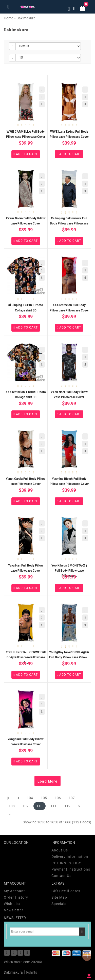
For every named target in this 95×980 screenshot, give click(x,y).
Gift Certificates (66, 891)
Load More (48, 781)
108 (12, 806)
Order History (16, 897)
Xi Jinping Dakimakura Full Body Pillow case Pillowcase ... (69, 223)
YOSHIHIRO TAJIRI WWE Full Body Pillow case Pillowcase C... (26, 657)
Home (8, 18)
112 (67, 806)
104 (30, 798)
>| (10, 814)
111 (53, 806)
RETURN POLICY (66, 863)
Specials (59, 904)
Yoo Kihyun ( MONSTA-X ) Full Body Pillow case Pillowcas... (69, 571)
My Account (14, 891)
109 (26, 806)
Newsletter (14, 910)
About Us (60, 850)
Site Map (59, 897)
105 (44, 798)
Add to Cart (26, 154)
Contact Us (61, 876)
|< (8, 798)
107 (72, 798)
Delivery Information (70, 857)
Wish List (12, 904)
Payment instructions (71, 869)
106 (58, 798)
